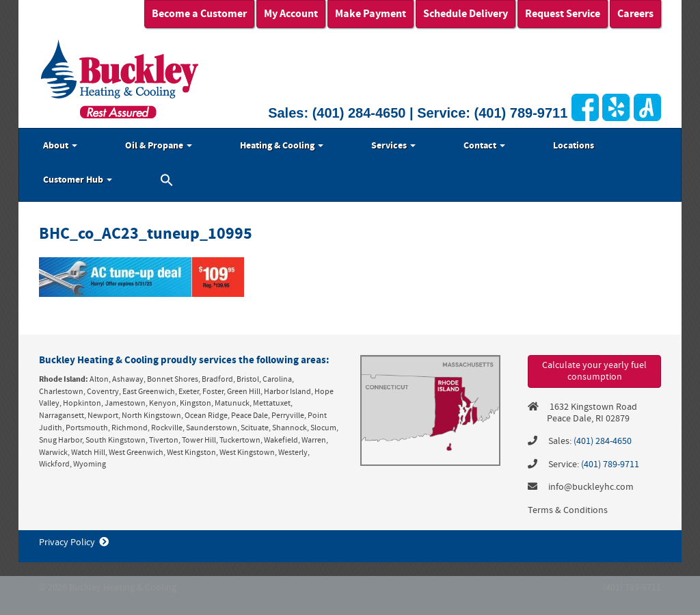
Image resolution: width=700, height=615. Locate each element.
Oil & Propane (159, 146)
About (60, 146)
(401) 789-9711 (521, 113)
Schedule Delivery (466, 14)
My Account (291, 14)
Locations (574, 146)
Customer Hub (78, 180)
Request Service (563, 14)
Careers (635, 14)
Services (393, 146)
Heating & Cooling (282, 146)
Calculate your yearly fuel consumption (594, 371)
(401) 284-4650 (359, 113)
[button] (167, 182)
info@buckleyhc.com (591, 487)
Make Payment (371, 14)
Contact (484, 146)
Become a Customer (199, 14)
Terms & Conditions (568, 510)
